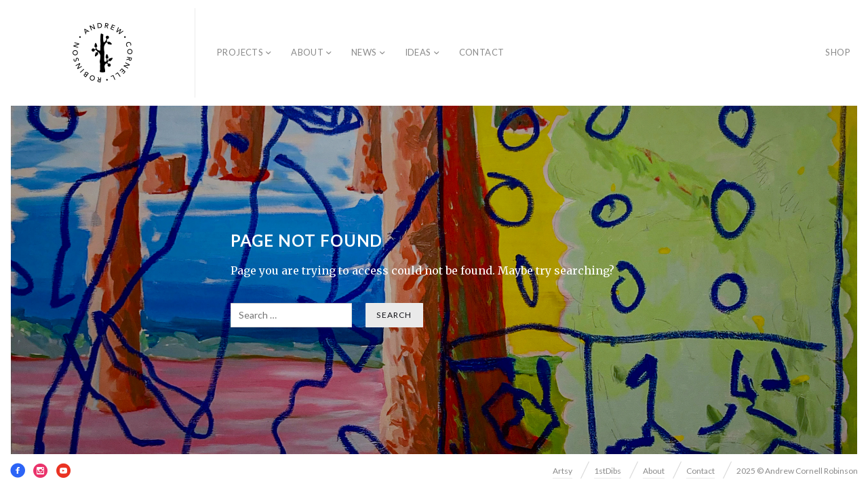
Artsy (563, 471)
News (364, 52)
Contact (482, 52)
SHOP (838, 52)
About (307, 52)
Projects (240, 52)
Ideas (418, 52)
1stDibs (608, 471)
